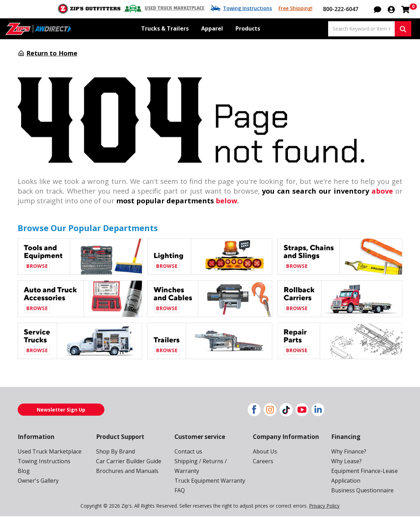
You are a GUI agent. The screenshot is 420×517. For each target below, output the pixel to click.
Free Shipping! (297, 8)
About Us (264, 452)
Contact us (188, 452)
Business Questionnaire (361, 490)
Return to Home (50, 53)
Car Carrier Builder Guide (127, 461)
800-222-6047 (341, 9)
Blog (23, 471)
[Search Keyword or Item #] (361, 29)
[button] (378, 9)
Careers (263, 461)
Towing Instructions (250, 8)
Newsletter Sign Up (61, 410)
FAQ (180, 490)
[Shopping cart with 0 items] (405, 9)
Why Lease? (347, 461)
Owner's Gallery (37, 481)
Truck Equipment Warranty (207, 481)
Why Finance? (349, 452)
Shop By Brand (115, 452)
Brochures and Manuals (125, 471)
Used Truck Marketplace (179, 8)
